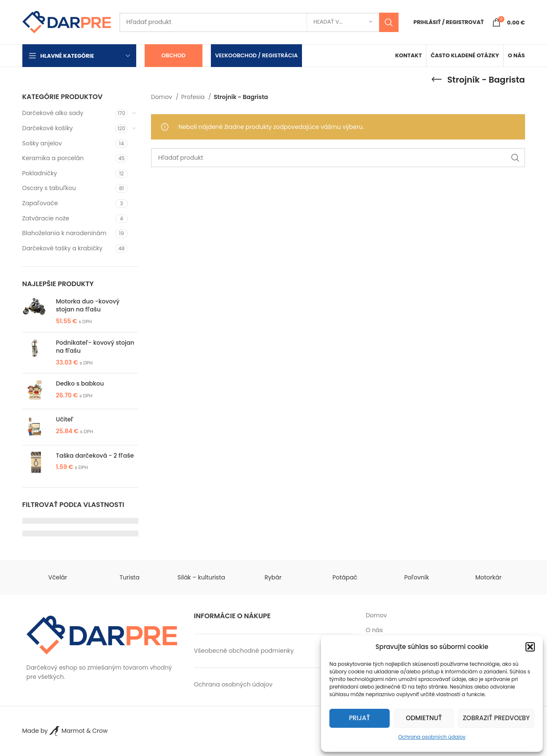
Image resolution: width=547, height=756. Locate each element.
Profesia (194, 97)
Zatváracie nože (46, 218)
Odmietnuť (424, 718)
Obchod (174, 55)
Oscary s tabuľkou (49, 188)
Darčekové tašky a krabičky (63, 248)
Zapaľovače (40, 203)
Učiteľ (65, 420)
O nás (374, 630)
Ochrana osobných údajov (432, 737)
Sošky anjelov (42, 143)
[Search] (259, 22)
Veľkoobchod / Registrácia (256, 55)
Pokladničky (40, 173)
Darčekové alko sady (53, 113)
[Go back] (437, 80)
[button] (530, 647)
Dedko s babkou (80, 384)
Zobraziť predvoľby (496, 718)
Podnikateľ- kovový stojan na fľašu (95, 347)
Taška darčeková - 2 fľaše (95, 456)
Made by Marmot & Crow (65, 731)
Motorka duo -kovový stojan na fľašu (88, 306)
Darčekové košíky (48, 128)
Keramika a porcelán (53, 158)
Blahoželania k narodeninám (65, 233)
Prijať (359, 718)
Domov (162, 97)
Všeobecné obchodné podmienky (244, 651)
